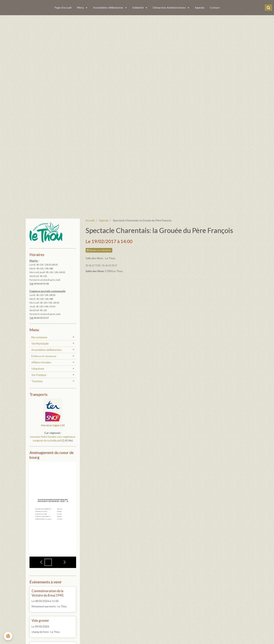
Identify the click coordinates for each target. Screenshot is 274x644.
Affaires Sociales (41, 362)
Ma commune (39, 337)
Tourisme (37, 381)
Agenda (200, 8)
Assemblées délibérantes (108, 8)
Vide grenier (40, 621)
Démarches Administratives (170, 8)
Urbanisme (38, 369)
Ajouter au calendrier (99, 250)
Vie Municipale (40, 343)
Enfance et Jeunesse (44, 356)
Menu (81, 8)
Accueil (90, 220)
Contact (215, 8)
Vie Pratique (39, 375)
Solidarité (138, 8)
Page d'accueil (63, 8)
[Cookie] (8, 636)
